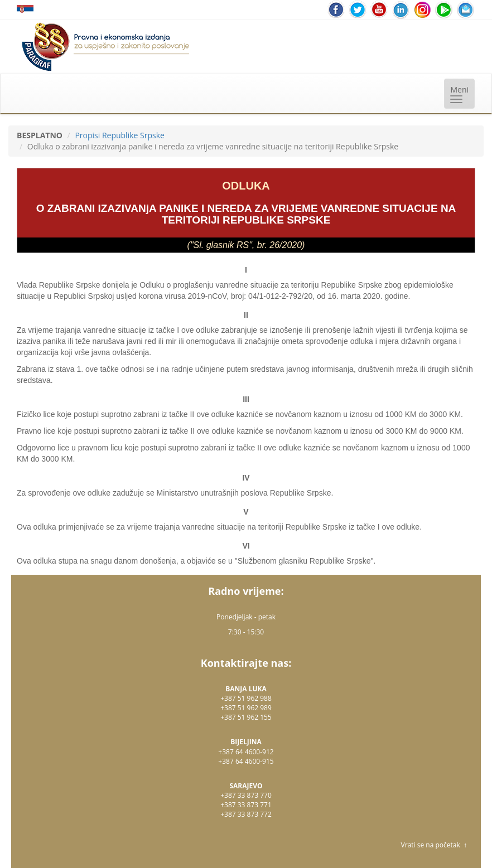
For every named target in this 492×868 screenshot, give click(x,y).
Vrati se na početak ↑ (434, 845)
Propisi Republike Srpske (120, 135)
